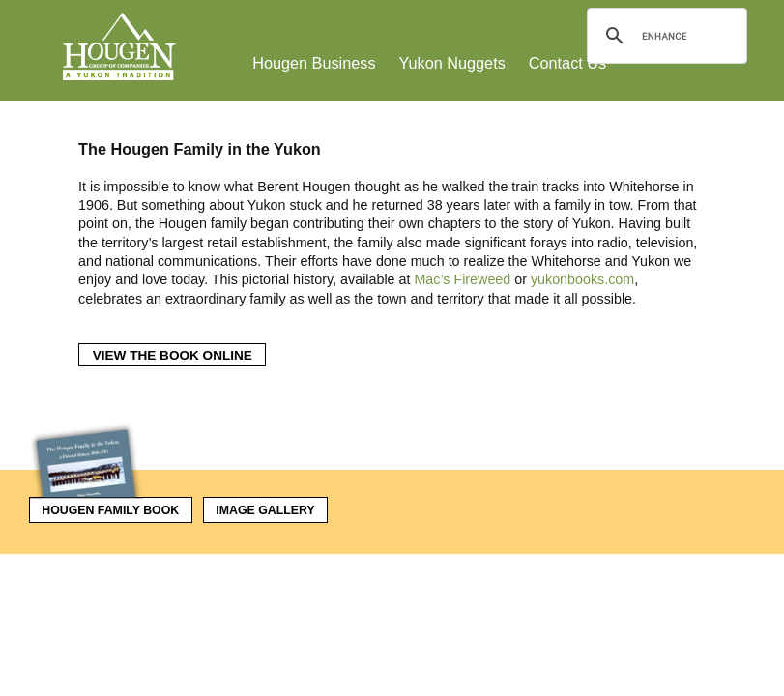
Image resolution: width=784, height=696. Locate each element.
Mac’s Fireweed (462, 279)
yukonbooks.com (582, 279)
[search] (664, 36)
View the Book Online (173, 355)
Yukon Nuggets (452, 63)
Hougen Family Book (104, 507)
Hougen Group (121, 46)
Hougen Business (314, 63)
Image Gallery (265, 510)
